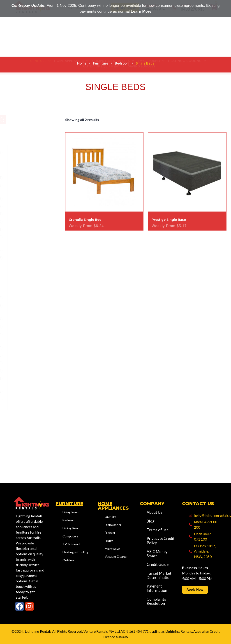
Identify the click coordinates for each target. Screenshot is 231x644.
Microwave (112, 549)
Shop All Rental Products (24, 381)
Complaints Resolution (156, 601)
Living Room (28, 327)
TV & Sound (71, 544)
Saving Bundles (141, 48)
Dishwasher (113, 525)
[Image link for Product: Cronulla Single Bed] (104, 184)
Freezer (110, 533)
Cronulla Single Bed (85, 232)
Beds (29, 178)
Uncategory (21, 399)
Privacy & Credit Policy (161, 541)
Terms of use (158, 530)
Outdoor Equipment (104, 48)
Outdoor (25, 334)
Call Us (186, 25)
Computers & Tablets (113, 43)
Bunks (30, 199)
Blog (151, 521)
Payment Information (157, 588)
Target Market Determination (159, 575)
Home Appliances (71, 43)
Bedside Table (32, 188)
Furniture (39, 43)
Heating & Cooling (187, 43)
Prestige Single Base (169, 232)
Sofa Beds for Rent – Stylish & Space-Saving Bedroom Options (36, 274)
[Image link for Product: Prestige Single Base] (187, 184)
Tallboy (31, 298)
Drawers (32, 214)
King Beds (33, 222)
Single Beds (35, 250)
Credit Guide (158, 565)
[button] (39, 43)
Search (51, 120)
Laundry (110, 517)
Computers (70, 536)
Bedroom (122, 61)
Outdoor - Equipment (28, 363)
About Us (152, 26)
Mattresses (34, 229)
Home (82, 61)
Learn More (141, 11)
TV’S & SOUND (151, 43)
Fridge (109, 541)
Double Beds (35, 206)
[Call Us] (174, 28)
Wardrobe (33, 306)
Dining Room (29, 319)
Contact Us (198, 504)
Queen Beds (30, 240)
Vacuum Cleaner (116, 556)
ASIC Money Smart (157, 554)
